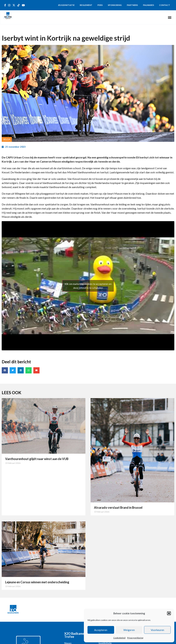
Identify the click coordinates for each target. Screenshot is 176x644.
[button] (169, 613)
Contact (165, 5)
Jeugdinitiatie (66, 5)
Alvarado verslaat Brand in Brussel (118, 508)
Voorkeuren (157, 630)
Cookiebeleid (119, 638)
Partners (132, 5)
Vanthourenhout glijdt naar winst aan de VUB (37, 459)
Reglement (86, 5)
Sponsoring (115, 5)
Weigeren (129, 630)
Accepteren (101, 630)
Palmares (148, 5)
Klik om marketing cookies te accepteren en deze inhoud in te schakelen (88, 286)
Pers (100, 5)
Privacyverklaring (135, 638)
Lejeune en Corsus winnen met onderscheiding (37, 582)
